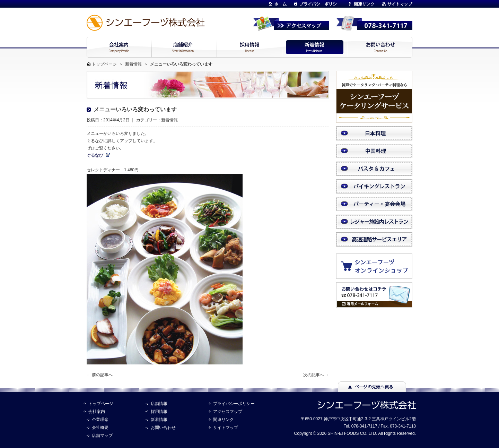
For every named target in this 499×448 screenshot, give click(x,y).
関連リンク (224, 420)
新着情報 (133, 64)
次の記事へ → (316, 375)
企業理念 (100, 420)
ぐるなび (95, 155)
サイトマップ (226, 428)
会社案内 (97, 412)
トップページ (104, 64)
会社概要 (100, 428)
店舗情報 (159, 404)
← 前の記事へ (100, 375)
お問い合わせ (163, 428)
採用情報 (159, 412)
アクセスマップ (228, 412)
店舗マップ (102, 436)
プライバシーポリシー (234, 404)
